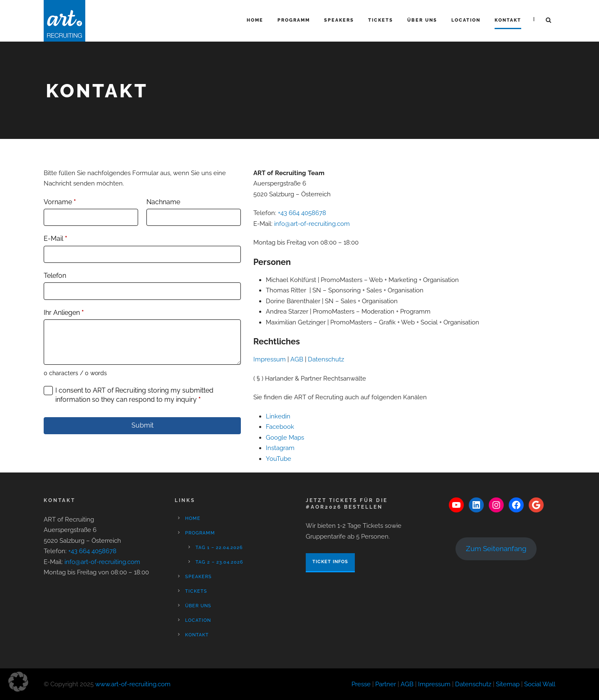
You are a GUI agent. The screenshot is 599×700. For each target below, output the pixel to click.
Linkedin (278, 416)
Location (466, 20)
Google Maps (285, 438)
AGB (297, 359)
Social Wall (540, 684)
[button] (18, 682)
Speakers (339, 20)
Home (255, 20)
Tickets (381, 20)
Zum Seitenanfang (496, 549)
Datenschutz (326, 359)
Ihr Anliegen (64, 313)
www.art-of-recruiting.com (133, 684)
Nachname (163, 202)
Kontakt (508, 20)
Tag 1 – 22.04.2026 (219, 548)
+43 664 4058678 (302, 213)
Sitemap (508, 684)
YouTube (278, 459)
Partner (386, 684)
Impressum (270, 359)
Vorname (60, 202)
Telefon (55, 276)
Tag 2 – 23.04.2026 (219, 562)
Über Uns (422, 20)
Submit (142, 425)
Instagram (280, 448)
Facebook (280, 427)
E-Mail (56, 239)
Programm (294, 20)
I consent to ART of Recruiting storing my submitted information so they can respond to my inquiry (134, 395)
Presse (361, 684)
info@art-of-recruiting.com (312, 224)
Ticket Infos (330, 562)
